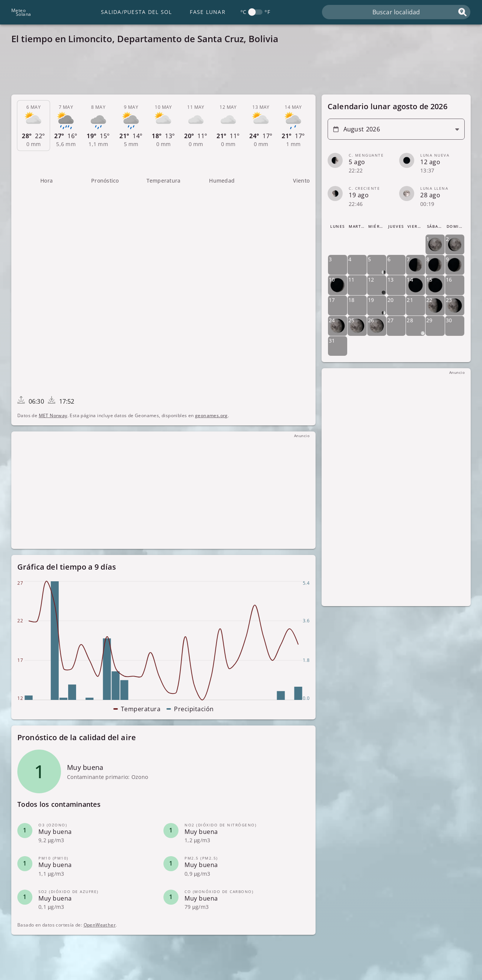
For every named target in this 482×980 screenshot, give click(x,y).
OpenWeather (100, 925)
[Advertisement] (237, 72)
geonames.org (211, 415)
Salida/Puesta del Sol (136, 12)
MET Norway (53, 415)
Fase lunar (208, 12)
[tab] (34, 126)
